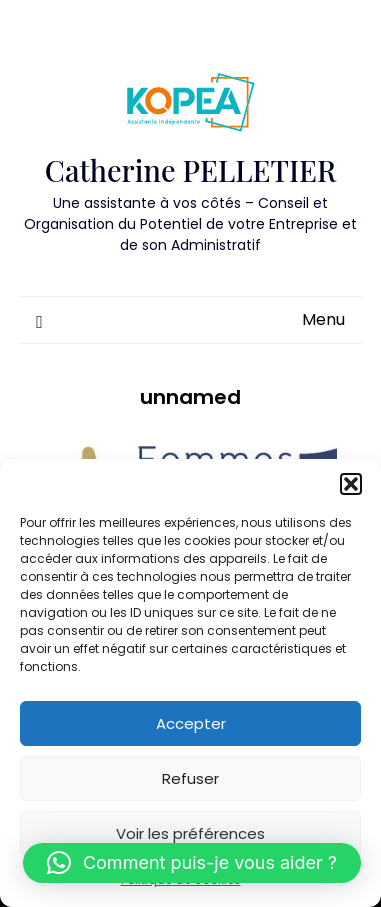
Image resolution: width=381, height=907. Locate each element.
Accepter (191, 723)
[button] (351, 484)
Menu (323, 319)
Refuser (190, 778)
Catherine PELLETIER (190, 170)
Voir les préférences (190, 833)
